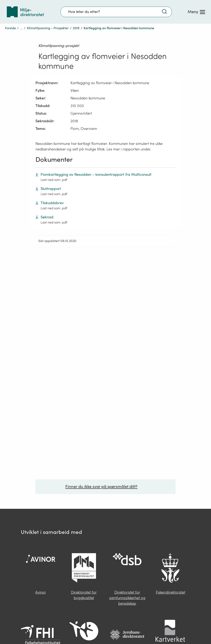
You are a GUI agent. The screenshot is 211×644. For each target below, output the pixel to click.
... (21, 28)
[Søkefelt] (116, 12)
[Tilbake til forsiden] (25, 12)
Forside (10, 28)
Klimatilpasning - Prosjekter (48, 28)
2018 (76, 28)
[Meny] (196, 12)
